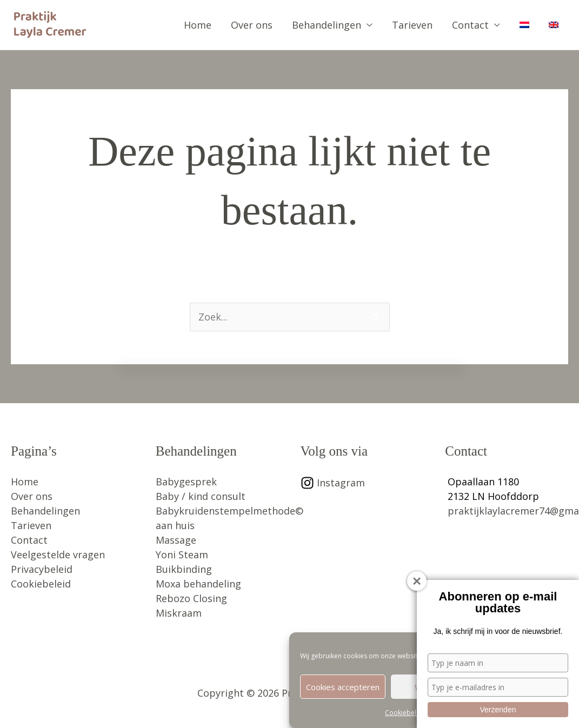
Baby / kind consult (201, 496)
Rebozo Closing (191, 598)
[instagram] (333, 483)
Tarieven (412, 25)
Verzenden (498, 710)
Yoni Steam (182, 555)
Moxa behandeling (198, 584)
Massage (176, 540)
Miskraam (179, 613)
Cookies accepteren (343, 687)
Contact (470, 25)
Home (198, 25)
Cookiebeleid (405, 713)
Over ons (252, 25)
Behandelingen (327, 25)
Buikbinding (184, 569)
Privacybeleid (42, 569)
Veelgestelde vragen (58, 555)
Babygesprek (186, 482)
